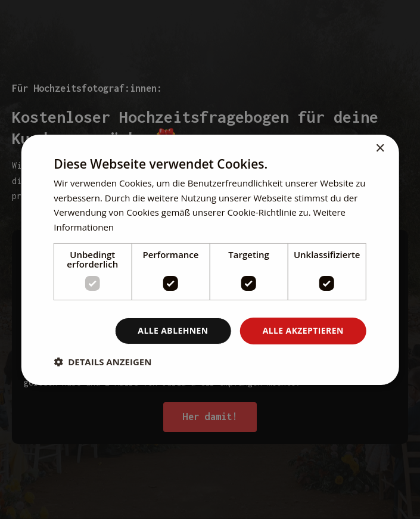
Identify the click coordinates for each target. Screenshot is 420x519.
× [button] (380, 148)
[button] (102, 362)
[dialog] (210, 259)
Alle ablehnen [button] (173, 330)
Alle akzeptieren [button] (303, 330)
